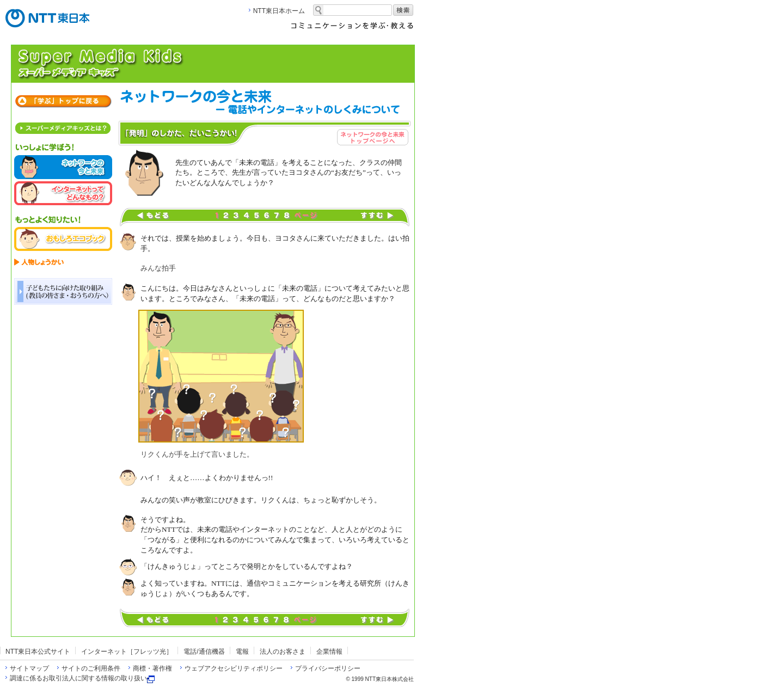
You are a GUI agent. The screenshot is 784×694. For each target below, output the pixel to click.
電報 (242, 652)
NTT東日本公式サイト (38, 652)
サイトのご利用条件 (91, 668)
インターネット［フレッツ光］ (127, 652)
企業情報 (329, 652)
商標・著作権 (152, 668)
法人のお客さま (283, 652)
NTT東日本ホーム (279, 11)
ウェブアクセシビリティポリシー (234, 668)
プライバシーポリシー (328, 668)
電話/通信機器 (204, 652)
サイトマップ (29, 668)
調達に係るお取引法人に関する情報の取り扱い (82, 678)
